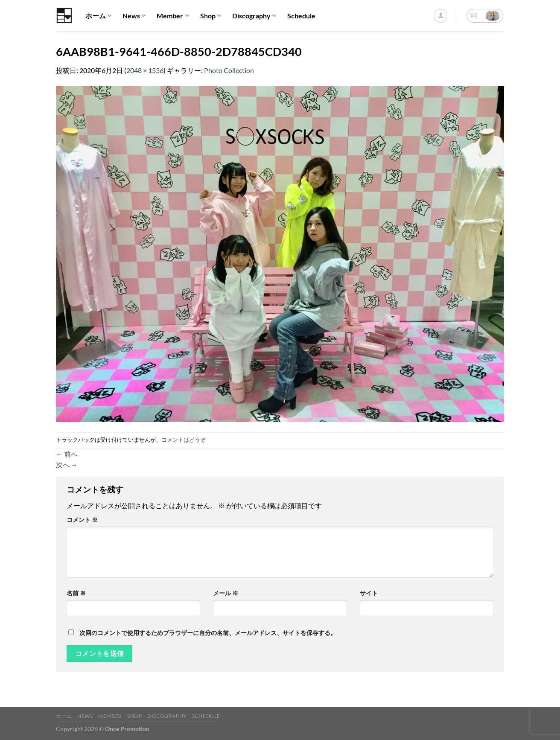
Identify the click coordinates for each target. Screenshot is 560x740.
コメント (82, 520)
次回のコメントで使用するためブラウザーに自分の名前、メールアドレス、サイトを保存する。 (208, 633)
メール (226, 593)
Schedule (301, 16)
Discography (254, 16)
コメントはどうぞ (184, 440)
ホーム (98, 16)
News (134, 16)
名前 (76, 593)
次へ (67, 465)
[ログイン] (440, 16)
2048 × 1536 (145, 70)
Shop (211, 16)
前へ (67, 454)
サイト (369, 593)
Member (173, 16)
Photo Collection (229, 70)
